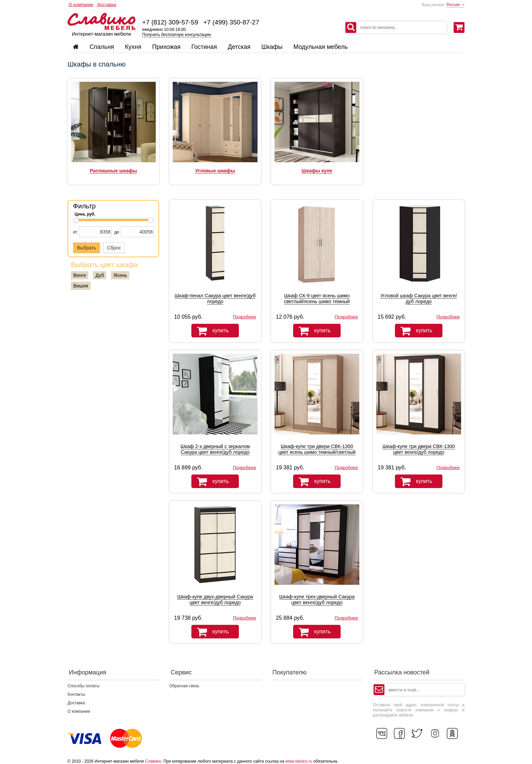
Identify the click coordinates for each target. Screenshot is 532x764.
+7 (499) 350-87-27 (231, 22)
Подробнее (245, 317)
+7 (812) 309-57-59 (170, 22)
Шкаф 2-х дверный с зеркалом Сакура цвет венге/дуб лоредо (215, 449)
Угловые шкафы (215, 171)
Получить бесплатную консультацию (177, 35)
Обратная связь (184, 686)
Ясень (120, 275)
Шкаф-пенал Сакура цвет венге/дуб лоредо (215, 299)
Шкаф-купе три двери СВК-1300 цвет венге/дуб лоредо (419, 449)
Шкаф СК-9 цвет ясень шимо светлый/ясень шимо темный (317, 299)
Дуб (100, 275)
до (117, 232)
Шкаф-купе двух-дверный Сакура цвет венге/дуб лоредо (215, 600)
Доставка (107, 5)
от (75, 232)
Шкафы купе (317, 171)
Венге (80, 275)
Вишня (81, 286)
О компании (81, 5)
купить (210, 331)
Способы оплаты (83, 686)
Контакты (76, 694)
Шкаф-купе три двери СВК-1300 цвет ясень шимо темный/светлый (317, 449)
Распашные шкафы (113, 171)
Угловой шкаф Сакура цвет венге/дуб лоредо (419, 299)
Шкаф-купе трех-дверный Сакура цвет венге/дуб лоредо (317, 600)
